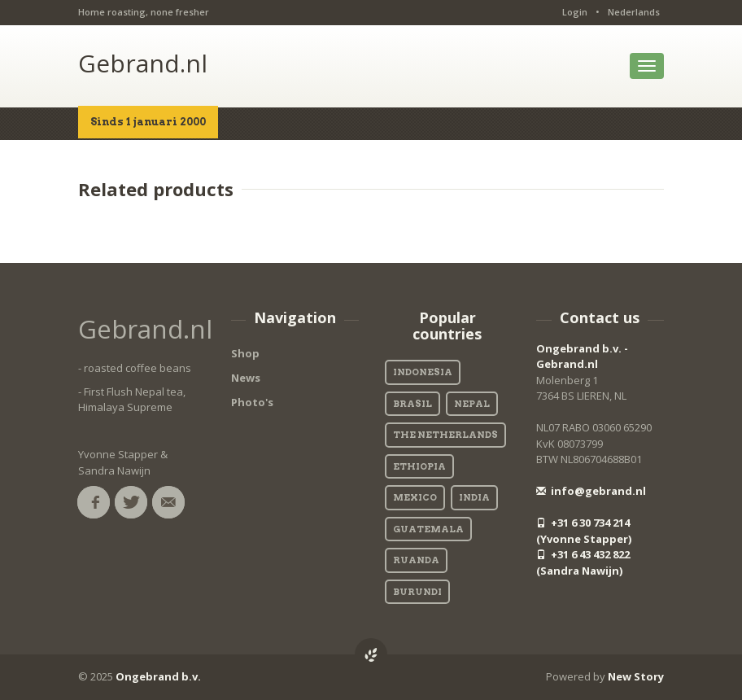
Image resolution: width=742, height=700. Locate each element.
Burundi (417, 592)
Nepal (472, 404)
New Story (636, 676)
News (246, 378)
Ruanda (416, 560)
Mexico (415, 497)
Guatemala (428, 529)
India (474, 497)
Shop (245, 353)
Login (575, 12)
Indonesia (423, 372)
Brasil (412, 404)
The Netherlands (445, 435)
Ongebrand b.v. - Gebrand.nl (582, 357)
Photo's (252, 402)
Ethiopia (419, 466)
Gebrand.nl (143, 63)
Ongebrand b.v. (158, 676)
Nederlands (634, 12)
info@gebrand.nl (591, 491)
